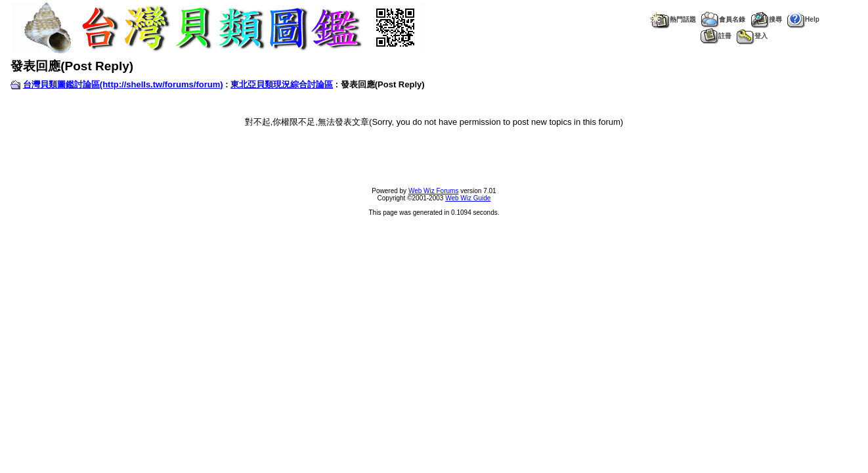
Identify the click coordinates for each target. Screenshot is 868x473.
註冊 (716, 36)
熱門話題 (673, 19)
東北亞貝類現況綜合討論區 (282, 84)
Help (803, 19)
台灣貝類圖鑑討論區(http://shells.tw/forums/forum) (123, 84)
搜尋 (766, 19)
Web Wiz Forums (434, 191)
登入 (752, 36)
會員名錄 (723, 19)
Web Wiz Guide (468, 198)
